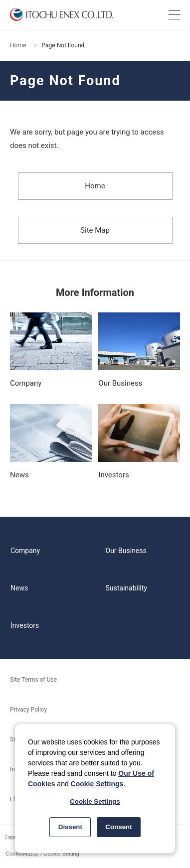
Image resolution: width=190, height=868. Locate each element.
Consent (118, 827)
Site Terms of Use (33, 680)
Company (25, 551)
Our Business (126, 551)
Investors (25, 625)
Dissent (70, 827)
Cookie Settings (97, 784)
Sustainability (126, 588)
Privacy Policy (28, 710)
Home (18, 45)
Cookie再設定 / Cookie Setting (42, 854)
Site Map (95, 230)
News (19, 588)
